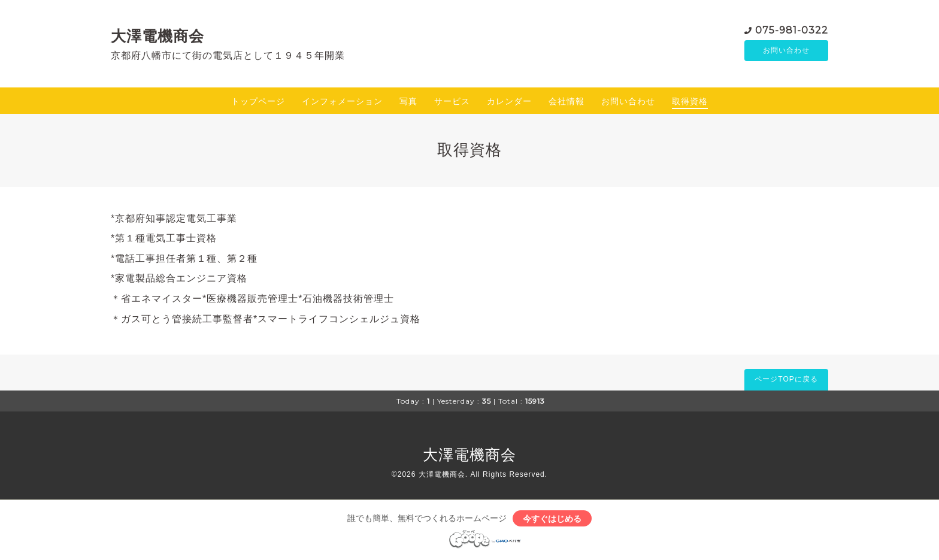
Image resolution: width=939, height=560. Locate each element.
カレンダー (509, 101)
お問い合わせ (786, 51)
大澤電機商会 (157, 36)
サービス (452, 101)
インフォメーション (342, 101)
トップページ (258, 101)
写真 (408, 101)
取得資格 (690, 101)
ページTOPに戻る (786, 379)
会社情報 (567, 101)
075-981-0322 (792, 30)
